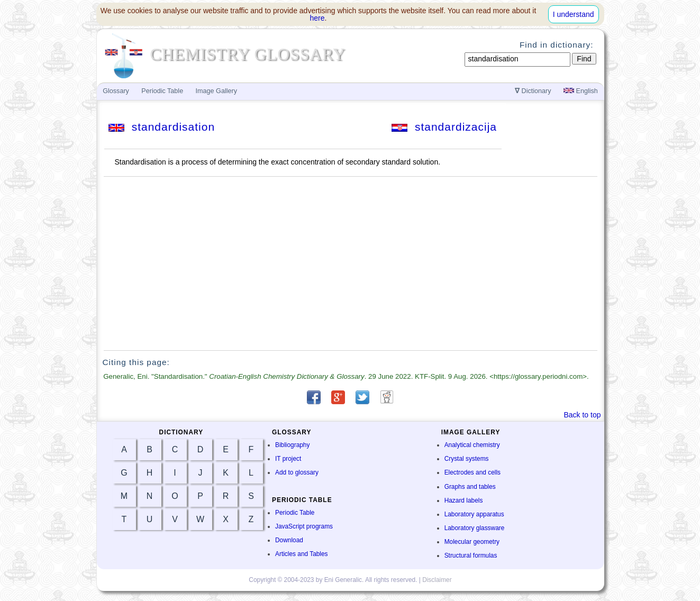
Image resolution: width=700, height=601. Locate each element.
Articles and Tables (302, 554)
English (581, 91)
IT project (288, 459)
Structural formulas (471, 556)
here (317, 18)
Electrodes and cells (472, 472)
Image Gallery (216, 91)
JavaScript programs (304, 526)
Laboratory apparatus (474, 514)
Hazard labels (464, 500)
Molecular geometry (472, 542)
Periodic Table (295, 513)
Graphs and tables (470, 487)
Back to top (582, 415)
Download (289, 540)
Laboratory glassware (475, 528)
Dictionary (533, 91)
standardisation (162, 127)
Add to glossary (297, 472)
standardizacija (444, 127)
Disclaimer (437, 580)
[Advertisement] (350, 263)
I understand (574, 14)
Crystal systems (467, 459)
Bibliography (292, 445)
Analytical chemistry (472, 445)
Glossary (116, 91)
